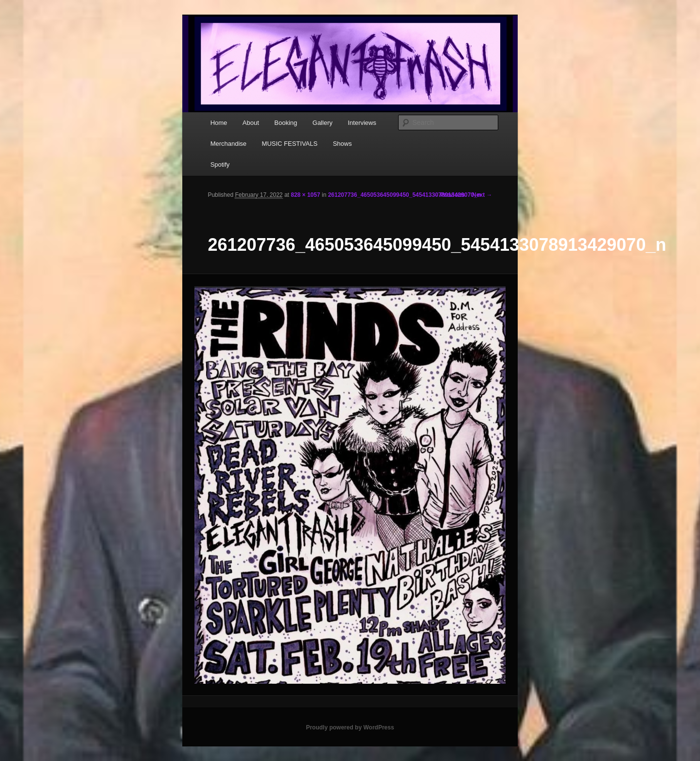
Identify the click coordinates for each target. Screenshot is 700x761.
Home (219, 123)
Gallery (323, 123)
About (251, 123)
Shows (342, 144)
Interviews (362, 123)
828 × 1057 (305, 195)
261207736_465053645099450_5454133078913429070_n (404, 195)
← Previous (449, 195)
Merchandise (228, 144)
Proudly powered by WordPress (350, 727)
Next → (482, 195)
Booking (286, 123)
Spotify (220, 164)
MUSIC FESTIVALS (290, 144)
